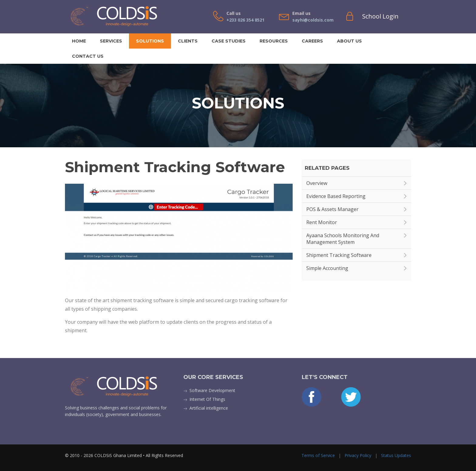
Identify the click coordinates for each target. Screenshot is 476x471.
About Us (349, 41)
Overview (317, 183)
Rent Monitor (322, 222)
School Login (380, 16)
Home (79, 41)
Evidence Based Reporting (336, 196)
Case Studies (229, 41)
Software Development (212, 390)
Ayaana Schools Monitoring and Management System (343, 239)
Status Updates (396, 455)
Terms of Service (318, 455)
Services (111, 41)
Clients (188, 41)
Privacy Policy (358, 455)
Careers (312, 41)
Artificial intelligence (209, 408)
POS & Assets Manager (332, 209)
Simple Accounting (327, 268)
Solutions (150, 41)
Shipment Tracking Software (339, 255)
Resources (274, 41)
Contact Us (88, 56)
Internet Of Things (207, 399)
